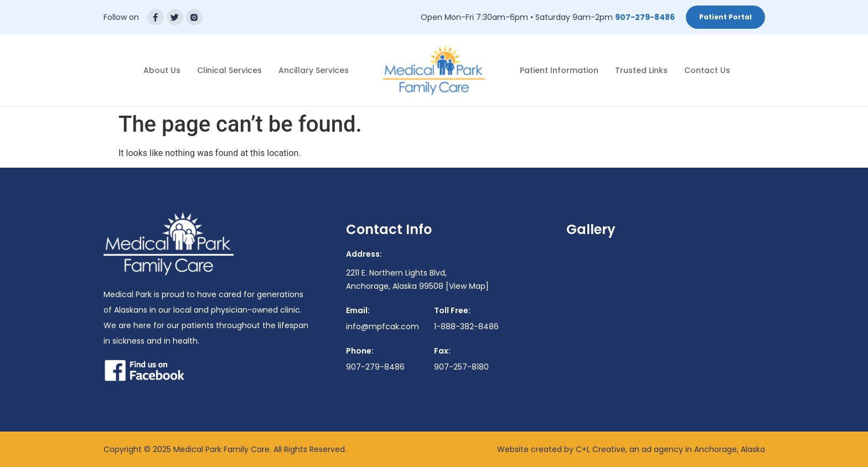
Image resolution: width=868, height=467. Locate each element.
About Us (162, 70)
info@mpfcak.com (383, 326)
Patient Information (559, 70)
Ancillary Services (314, 70)
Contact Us (707, 70)
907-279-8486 (645, 17)
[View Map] (467, 286)
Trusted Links (641, 70)
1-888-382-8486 (466, 326)
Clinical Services (229, 70)
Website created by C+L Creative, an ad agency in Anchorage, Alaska (631, 449)
